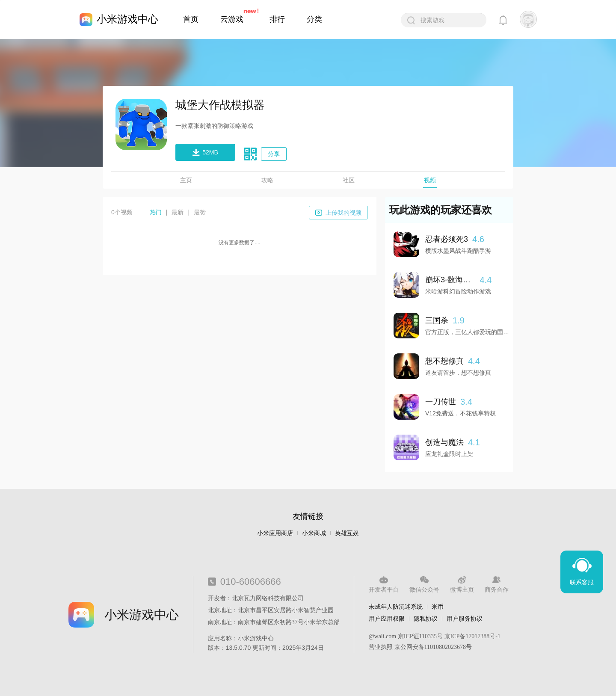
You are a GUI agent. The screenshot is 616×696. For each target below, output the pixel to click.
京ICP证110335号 (420, 636)
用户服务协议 (465, 619)
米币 (438, 607)
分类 (314, 19)
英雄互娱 (347, 533)
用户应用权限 (387, 619)
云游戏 (232, 19)
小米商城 (314, 533)
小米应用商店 (275, 533)
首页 (191, 19)
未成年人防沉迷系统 (396, 607)
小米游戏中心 (127, 19)
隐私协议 (426, 619)
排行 (277, 19)
